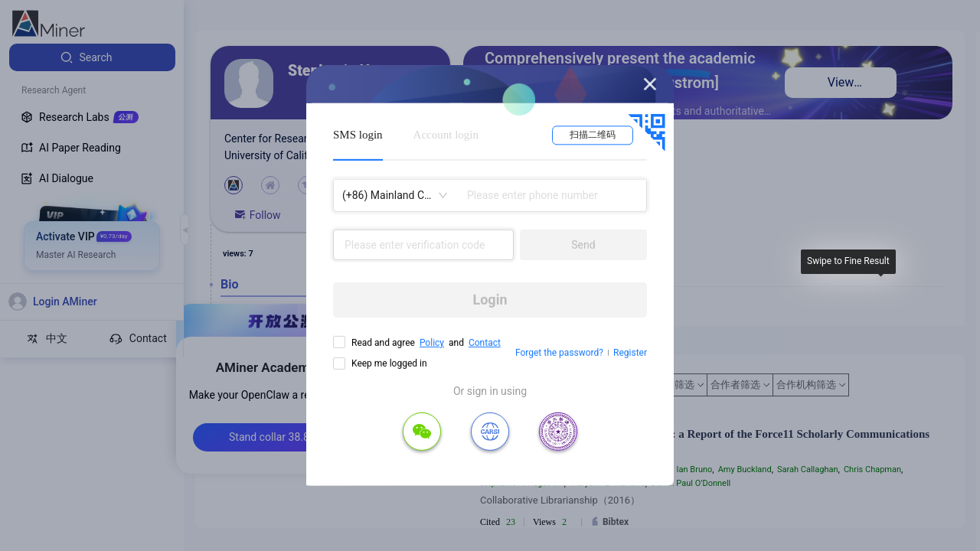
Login (490, 300)
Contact (485, 343)
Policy (432, 343)
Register (630, 353)
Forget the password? (559, 353)
